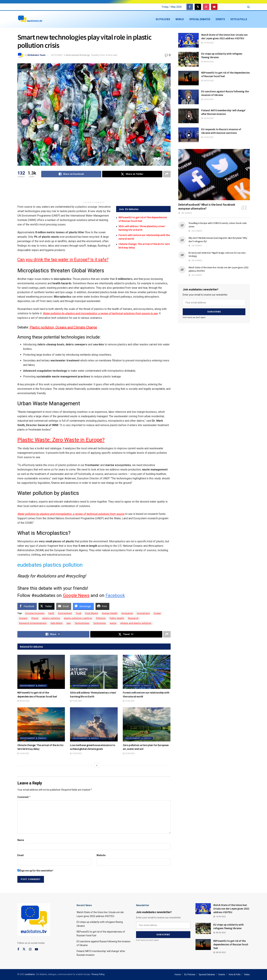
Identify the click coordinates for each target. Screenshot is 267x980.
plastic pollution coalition (78, 618)
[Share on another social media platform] (167, 174)
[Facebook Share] (27, 606)
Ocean (157, 613)
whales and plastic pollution (136, 623)
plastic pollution (51, 618)
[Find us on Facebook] (190, 7)
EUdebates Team (37, 55)
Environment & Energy (78, 55)
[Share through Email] (64, 606)
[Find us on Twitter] (198, 7)
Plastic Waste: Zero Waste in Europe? (61, 440)
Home (178, 974)
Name (21, 840)
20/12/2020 (57, 55)
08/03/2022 (23, 701)
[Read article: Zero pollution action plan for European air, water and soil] (147, 724)
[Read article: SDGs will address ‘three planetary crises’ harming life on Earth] (94, 672)
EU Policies (163, 19)
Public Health (117, 618)
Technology (100, 623)
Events (220, 19)
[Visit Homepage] (30, 19)
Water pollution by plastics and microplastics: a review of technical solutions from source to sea (100, 313)
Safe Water (57, 623)
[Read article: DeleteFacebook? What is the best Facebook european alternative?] (214, 175)
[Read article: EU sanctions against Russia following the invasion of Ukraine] (189, 97)
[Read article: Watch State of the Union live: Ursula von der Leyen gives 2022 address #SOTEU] (189, 40)
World (180, 19)
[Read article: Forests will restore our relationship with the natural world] (147, 672)
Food (79, 613)
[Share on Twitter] (132, 174)
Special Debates (200, 19)
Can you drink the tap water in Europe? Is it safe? (63, 260)
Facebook (115, 595)
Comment (24, 797)
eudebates (30, 974)
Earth (51, 613)
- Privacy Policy (97, 974)
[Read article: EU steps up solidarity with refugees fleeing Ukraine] (189, 59)
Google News (76, 595)
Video (247, 974)
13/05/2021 (76, 753)
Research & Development (33, 623)
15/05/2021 (76, 701)
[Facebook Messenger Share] (83, 606)
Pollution (101, 618)
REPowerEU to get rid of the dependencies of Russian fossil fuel (231, 944)
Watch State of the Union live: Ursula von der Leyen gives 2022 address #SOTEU (231, 909)
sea (69, 623)
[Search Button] (249, 7)
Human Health (110, 613)
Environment (65, 613)
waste (113, 623)
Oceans (23, 618)
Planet (35, 618)
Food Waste (92, 613)
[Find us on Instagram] (206, 7)
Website (101, 855)
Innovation (127, 613)
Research (133, 618)
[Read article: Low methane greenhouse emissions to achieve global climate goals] (94, 724)
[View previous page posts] (91, 766)
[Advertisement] (94, 191)
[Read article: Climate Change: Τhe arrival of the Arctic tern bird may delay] (41, 724)
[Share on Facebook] (71, 174)
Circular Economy (35, 613)
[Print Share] (103, 606)
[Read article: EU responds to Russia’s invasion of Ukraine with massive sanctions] (189, 135)
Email (21, 855)
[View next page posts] (97, 766)
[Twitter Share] (46, 606)
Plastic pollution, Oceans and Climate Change (63, 327)
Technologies (82, 623)
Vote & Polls (239, 19)
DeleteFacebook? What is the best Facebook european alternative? (207, 206)
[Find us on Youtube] (214, 7)
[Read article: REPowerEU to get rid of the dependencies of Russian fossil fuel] (41, 672)
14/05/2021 (23, 753)
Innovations (143, 613)
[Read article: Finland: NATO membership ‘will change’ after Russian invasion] (189, 116)
